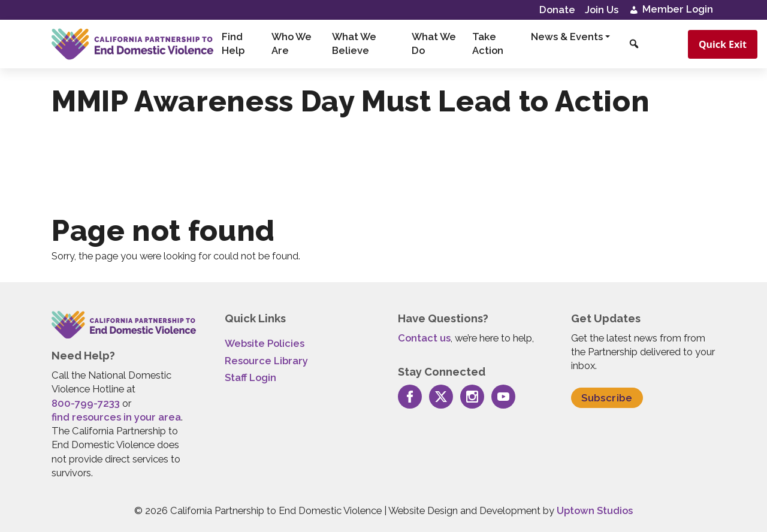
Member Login (671, 10)
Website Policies (265, 343)
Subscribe (607, 398)
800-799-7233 (86, 403)
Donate (557, 10)
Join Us (602, 10)
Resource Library (266, 361)
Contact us (424, 338)
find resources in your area (116, 417)
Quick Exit (723, 44)
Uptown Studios (595, 510)
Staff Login (250, 377)
